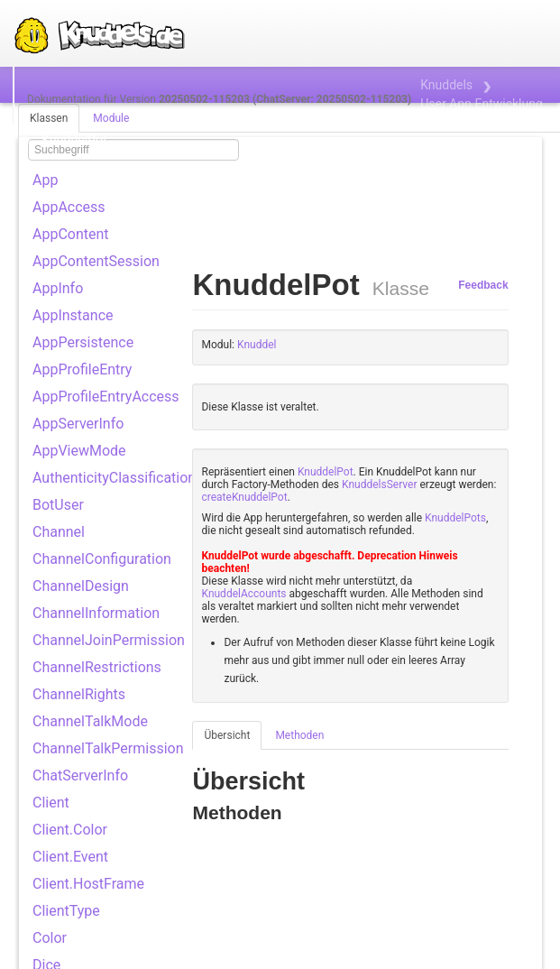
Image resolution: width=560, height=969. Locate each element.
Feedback (483, 285)
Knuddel (257, 345)
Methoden (299, 735)
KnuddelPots (455, 518)
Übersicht (227, 735)
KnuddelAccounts (243, 594)
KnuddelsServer (379, 484)
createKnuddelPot (244, 497)
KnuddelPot (326, 472)
